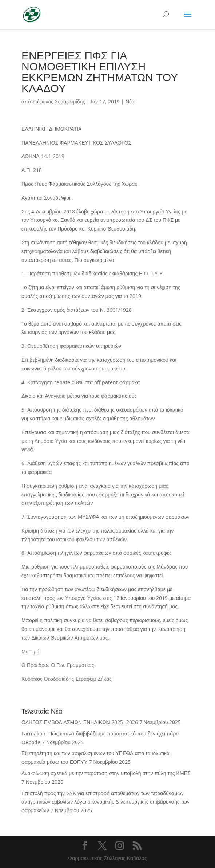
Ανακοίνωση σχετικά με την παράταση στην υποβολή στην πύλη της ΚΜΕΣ (106, 773)
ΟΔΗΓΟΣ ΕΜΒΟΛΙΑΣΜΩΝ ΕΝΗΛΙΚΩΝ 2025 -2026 (79, 722)
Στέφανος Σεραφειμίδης (59, 101)
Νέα (130, 101)
